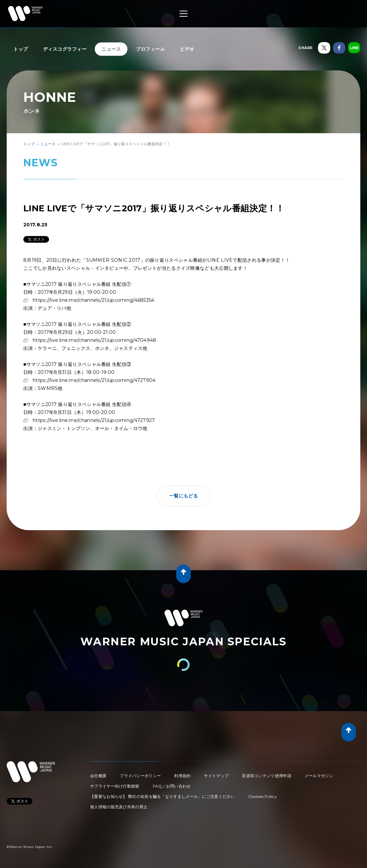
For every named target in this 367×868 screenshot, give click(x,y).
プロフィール (150, 49)
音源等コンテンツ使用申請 (267, 776)
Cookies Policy (263, 796)
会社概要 (98, 776)
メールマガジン (319, 776)
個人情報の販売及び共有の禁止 (119, 807)
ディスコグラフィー (65, 49)
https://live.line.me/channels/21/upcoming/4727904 (94, 380)
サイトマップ (216, 776)
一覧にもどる (183, 496)
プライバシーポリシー (140, 776)
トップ (21, 49)
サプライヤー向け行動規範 (115, 786)
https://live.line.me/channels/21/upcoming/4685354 (94, 300)
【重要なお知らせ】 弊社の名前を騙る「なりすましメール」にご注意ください (162, 796)
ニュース (111, 49)
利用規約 (182, 776)
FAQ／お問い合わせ (172, 786)
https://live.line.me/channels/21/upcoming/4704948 (95, 340)
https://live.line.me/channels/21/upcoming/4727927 (94, 420)
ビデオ (187, 49)
